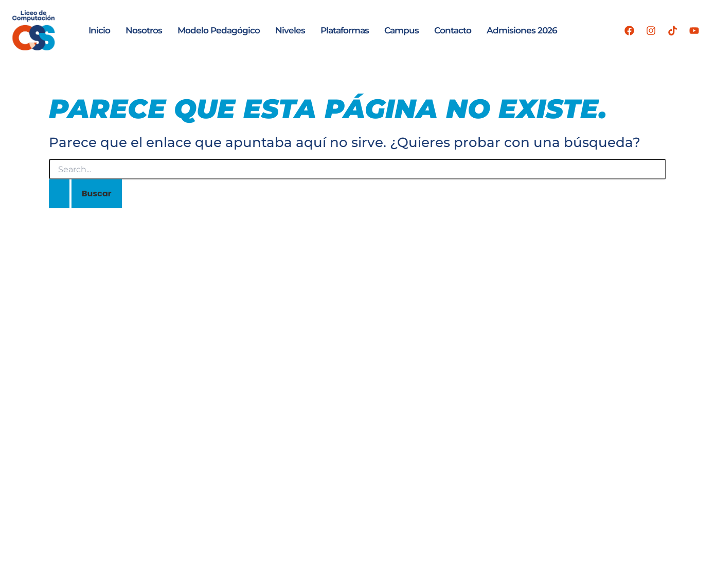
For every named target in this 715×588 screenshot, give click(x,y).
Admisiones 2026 (522, 30)
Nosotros (144, 30)
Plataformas (345, 30)
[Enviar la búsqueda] (59, 194)
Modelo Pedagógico (219, 30)
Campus (401, 30)
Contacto (453, 30)
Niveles (290, 30)
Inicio (99, 30)
